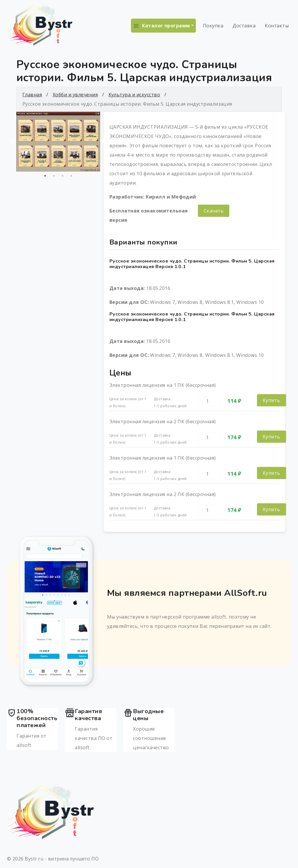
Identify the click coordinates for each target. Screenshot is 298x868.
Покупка (213, 26)
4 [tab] (71, 176)
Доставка (244, 26)
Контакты (277, 26)
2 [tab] (54, 176)
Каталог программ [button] (166, 26)
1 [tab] (45, 176)
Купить (272, 400)
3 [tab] (63, 176)
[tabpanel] (58, 142)
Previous (12, 141)
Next (104, 141)
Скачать (214, 211)
